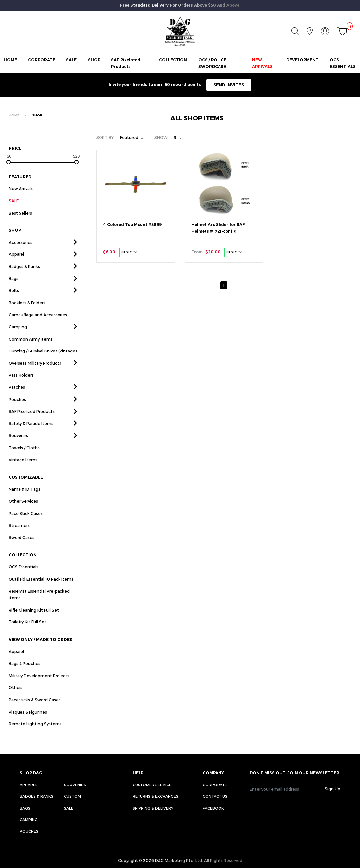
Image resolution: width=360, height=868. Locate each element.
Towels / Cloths (24, 455)
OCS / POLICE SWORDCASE (212, 63)
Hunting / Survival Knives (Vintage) (43, 358)
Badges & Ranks (24, 274)
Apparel (16, 262)
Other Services (23, 509)
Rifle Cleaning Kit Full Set (34, 618)
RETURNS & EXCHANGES (155, 796)
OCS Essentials (23, 575)
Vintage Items (23, 467)
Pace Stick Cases (26, 521)
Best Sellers (20, 220)
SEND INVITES (229, 85)
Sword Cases (21, 545)
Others (16, 695)
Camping (18, 334)
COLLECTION (173, 60)
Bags (13, 286)
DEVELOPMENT (302, 60)
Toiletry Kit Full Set (27, 630)
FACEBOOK (213, 808)
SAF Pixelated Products (126, 63)
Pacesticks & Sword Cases (35, 707)
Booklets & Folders (27, 310)
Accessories (20, 250)
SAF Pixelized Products (32, 419)
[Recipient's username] (287, 789)
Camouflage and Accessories (38, 322)
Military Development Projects (39, 683)
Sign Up (332, 789)
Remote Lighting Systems (35, 732)
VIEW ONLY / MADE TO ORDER (41, 647)
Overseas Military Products (35, 371)
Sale (69, 808)
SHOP (94, 60)
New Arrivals (21, 188)
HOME (10, 60)
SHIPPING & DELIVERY (153, 808)
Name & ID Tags (24, 497)
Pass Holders (21, 383)
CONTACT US (215, 796)
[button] (75, 250)
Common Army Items (31, 347)
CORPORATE (42, 60)
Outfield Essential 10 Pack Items (41, 586)
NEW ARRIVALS (262, 63)
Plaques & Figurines (28, 719)
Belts (14, 298)
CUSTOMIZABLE (26, 484)
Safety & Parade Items (31, 431)
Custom (73, 796)
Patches (17, 395)
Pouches (17, 407)
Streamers (19, 533)
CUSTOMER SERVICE (152, 785)
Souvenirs (18, 443)
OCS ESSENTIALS (343, 63)
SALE (71, 60)
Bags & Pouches (24, 671)
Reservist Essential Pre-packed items (39, 602)
